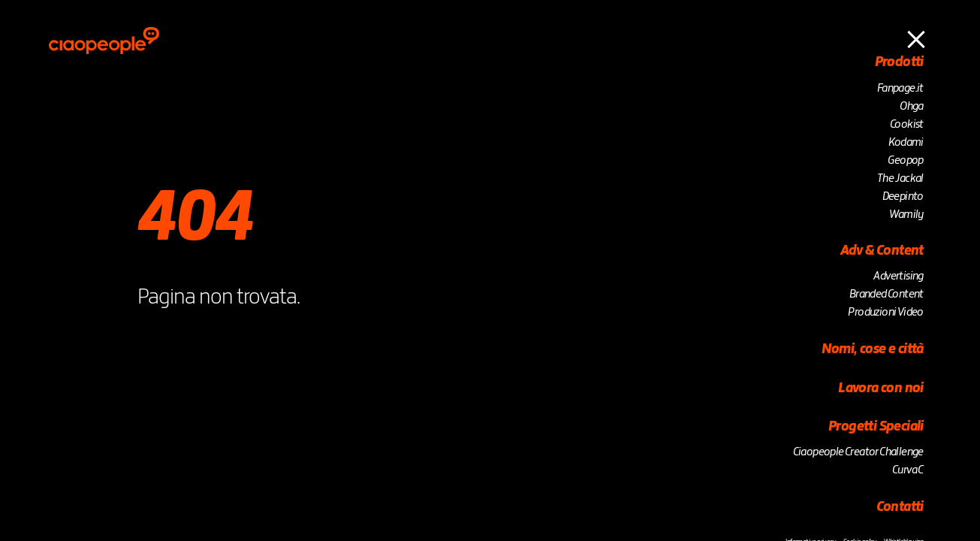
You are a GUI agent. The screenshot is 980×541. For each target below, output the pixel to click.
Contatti (902, 507)
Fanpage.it (900, 89)
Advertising (898, 277)
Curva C (909, 470)
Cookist (907, 125)
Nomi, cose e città (873, 349)
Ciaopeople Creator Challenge (858, 452)
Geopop (905, 161)
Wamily (906, 215)
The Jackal (900, 179)
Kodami (906, 143)
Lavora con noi (881, 388)
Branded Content (887, 295)
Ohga (912, 107)
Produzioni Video (885, 313)
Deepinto (903, 197)
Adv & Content (882, 251)
